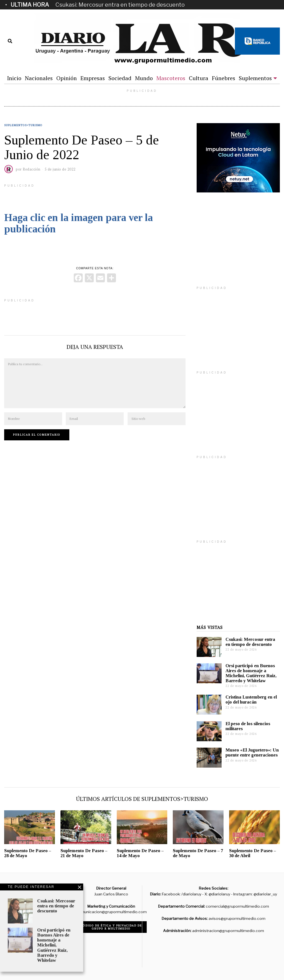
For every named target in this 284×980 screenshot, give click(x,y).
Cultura (199, 78)
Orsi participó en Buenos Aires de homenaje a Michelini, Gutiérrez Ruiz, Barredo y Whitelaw (251, 673)
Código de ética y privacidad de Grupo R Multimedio (111, 927)
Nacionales (39, 78)
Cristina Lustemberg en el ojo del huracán (251, 700)
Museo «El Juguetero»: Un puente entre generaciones (252, 752)
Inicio (14, 78)
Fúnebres (224, 78)
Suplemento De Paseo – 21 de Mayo (84, 853)
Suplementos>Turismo (23, 125)
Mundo (144, 78)
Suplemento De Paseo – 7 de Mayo (198, 853)
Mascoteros (171, 78)
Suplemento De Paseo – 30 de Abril (253, 853)
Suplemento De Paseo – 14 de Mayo (140, 853)
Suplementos (255, 78)
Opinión (67, 78)
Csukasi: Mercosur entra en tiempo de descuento (120, 5)
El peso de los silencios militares (248, 726)
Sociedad (120, 78)
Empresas (93, 78)
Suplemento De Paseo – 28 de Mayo (28, 853)
